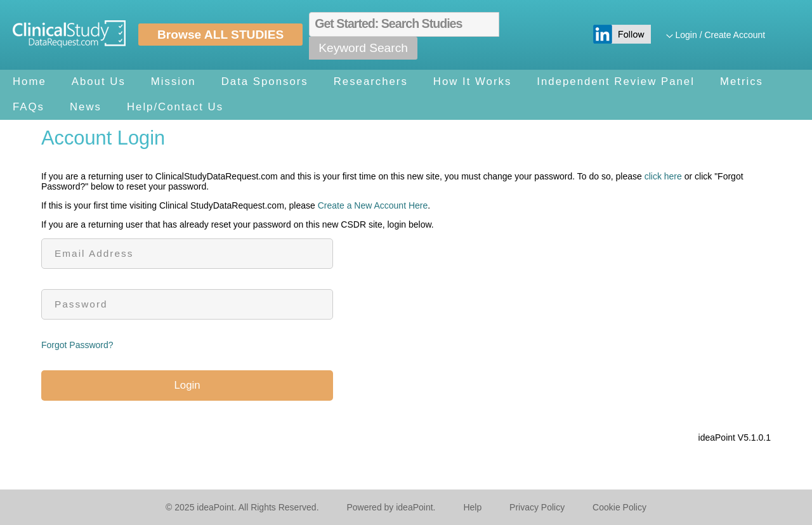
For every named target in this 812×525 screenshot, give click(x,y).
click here (663, 176)
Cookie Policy (619, 507)
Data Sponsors (265, 81)
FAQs (29, 107)
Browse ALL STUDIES (220, 35)
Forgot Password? (77, 345)
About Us (99, 81)
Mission (174, 81)
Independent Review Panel (616, 81)
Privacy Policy (537, 507)
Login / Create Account (721, 35)
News (86, 107)
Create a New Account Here (373, 205)
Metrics (742, 81)
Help (472, 507)
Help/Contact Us (175, 107)
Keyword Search (363, 48)
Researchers (371, 81)
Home (29, 81)
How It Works (472, 81)
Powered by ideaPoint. (391, 507)
